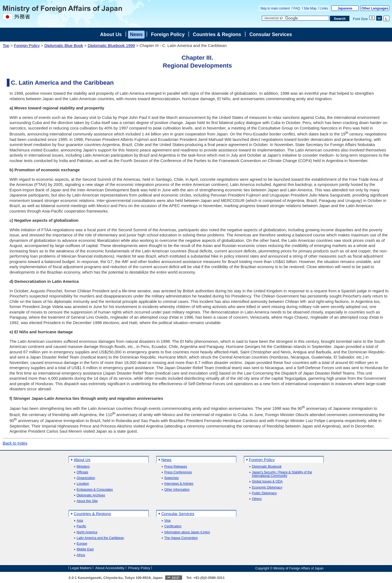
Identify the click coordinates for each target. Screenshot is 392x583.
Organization (86, 478)
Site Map (310, 8)
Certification (173, 526)
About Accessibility (110, 568)
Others (257, 499)
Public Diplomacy (264, 493)
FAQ (297, 8)
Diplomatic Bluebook (267, 467)
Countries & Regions (217, 34)
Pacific (82, 526)
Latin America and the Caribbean (101, 538)
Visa (168, 521)
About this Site (87, 501)
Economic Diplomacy (267, 488)
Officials (82, 472)
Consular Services (271, 34)
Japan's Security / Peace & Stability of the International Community (282, 474)
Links (324, 8)
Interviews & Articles (179, 484)
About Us (111, 34)
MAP (176, 578)
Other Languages (375, 8)
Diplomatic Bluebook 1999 (111, 45)
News (136, 34)
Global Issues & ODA (267, 482)
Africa (81, 555)
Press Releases (176, 467)
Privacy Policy (139, 568)
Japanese (345, 8)
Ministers (83, 467)
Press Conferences (178, 472)
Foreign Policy (168, 34)
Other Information (177, 490)
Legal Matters (81, 568)
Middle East (85, 549)
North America (87, 532)
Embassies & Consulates (95, 490)
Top (6, 45)
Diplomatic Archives (91, 495)
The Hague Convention (181, 538)
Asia (80, 521)
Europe (82, 544)
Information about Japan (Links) (187, 532)
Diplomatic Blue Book (64, 45)
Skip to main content (275, 8)
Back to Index (15, 443)
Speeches (172, 478)
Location (83, 484)
